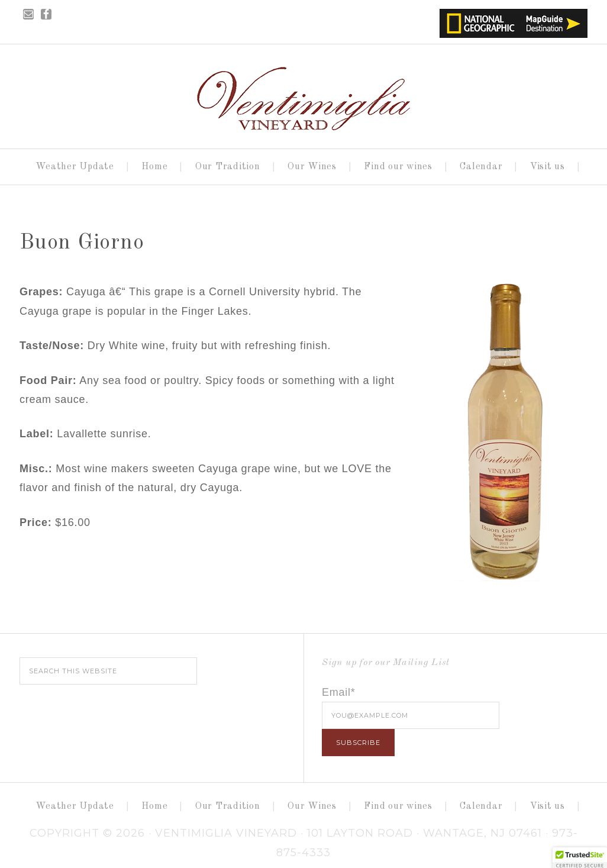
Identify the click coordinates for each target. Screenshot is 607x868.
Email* (339, 692)
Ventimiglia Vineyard (303, 93)
